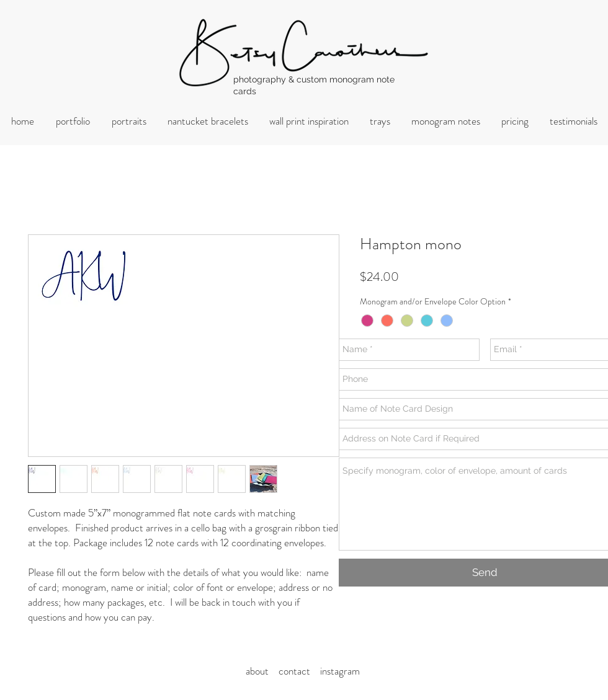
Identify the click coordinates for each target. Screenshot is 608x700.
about (261, 671)
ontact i (303, 671)
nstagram (341, 671)
